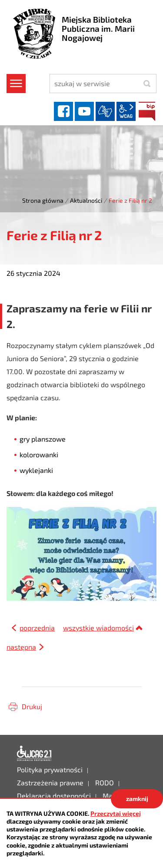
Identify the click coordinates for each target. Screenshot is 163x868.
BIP (147, 111)
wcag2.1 (126, 111)
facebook (63, 111)
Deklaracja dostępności (34, 754)
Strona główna (43, 200)
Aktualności (86, 200)
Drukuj (32, 706)
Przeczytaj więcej (116, 813)
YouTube (84, 111)
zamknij (137, 799)
